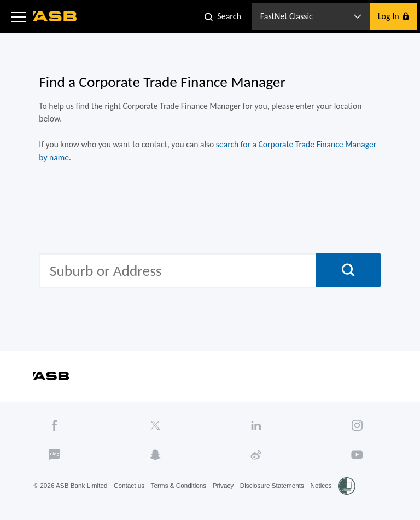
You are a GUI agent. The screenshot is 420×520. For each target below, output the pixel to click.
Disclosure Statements (277, 494)
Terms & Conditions (182, 494)
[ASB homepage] (55, 16)
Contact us (131, 494)
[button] (19, 16)
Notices (328, 494)
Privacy (227, 494)
